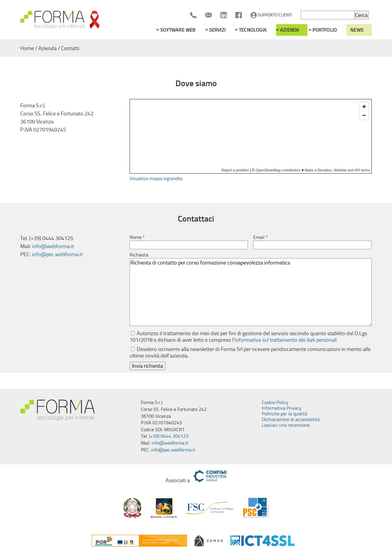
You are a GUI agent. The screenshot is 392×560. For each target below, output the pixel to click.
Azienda (290, 30)
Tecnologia (253, 30)
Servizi (217, 30)
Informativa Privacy (282, 408)
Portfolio (325, 30)
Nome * (137, 237)
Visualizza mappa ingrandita (156, 179)
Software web (178, 30)
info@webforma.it (53, 246)
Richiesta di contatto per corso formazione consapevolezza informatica (251, 292)
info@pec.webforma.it (57, 254)
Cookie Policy (275, 402)
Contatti (70, 48)
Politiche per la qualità (284, 414)
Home (27, 48)
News (357, 30)
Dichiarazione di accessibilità (291, 419)
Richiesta (139, 255)
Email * (260, 237)
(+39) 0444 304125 (169, 436)
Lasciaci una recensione (286, 425)
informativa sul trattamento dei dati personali (286, 340)
